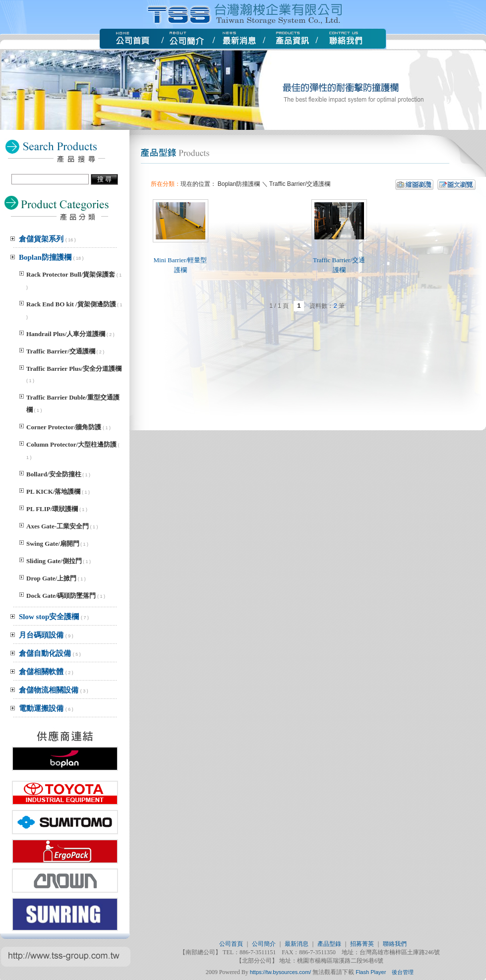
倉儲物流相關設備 (54, 690)
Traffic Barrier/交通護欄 (61, 351)
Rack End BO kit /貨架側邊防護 (71, 304)
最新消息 (297, 944)
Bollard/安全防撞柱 (54, 474)
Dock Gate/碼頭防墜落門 (61, 596)
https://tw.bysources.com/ (281, 972)
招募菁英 (362, 944)
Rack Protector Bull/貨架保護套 (71, 274)
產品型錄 (329, 944)
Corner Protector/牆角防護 (64, 427)
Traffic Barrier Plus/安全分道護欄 (74, 369)
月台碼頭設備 (46, 635)
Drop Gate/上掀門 (51, 578)
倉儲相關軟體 (46, 672)
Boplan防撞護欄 (51, 257)
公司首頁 (231, 944)
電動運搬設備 (46, 708)
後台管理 (403, 972)
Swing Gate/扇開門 (53, 544)
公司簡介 (264, 944)
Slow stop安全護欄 (54, 617)
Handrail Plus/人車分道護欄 (66, 334)
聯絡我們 (395, 944)
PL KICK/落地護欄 (53, 491)
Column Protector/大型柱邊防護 (71, 444)
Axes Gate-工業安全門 (58, 526)
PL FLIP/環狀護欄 (52, 509)
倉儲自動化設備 (50, 653)
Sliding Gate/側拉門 (54, 561)
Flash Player (371, 972)
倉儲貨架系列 (47, 239)
